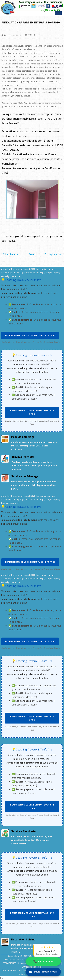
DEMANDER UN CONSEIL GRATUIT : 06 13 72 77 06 (30, 335)
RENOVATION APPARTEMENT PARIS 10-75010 (31, 22)
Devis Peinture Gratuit (43, 972)
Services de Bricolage (25, 476)
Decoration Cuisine (23, 939)
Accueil (32, 254)
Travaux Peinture (23, 457)
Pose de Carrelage (23, 437)
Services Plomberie (23, 831)
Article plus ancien (53, 254)
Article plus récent (11, 254)
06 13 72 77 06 (43, 961)
